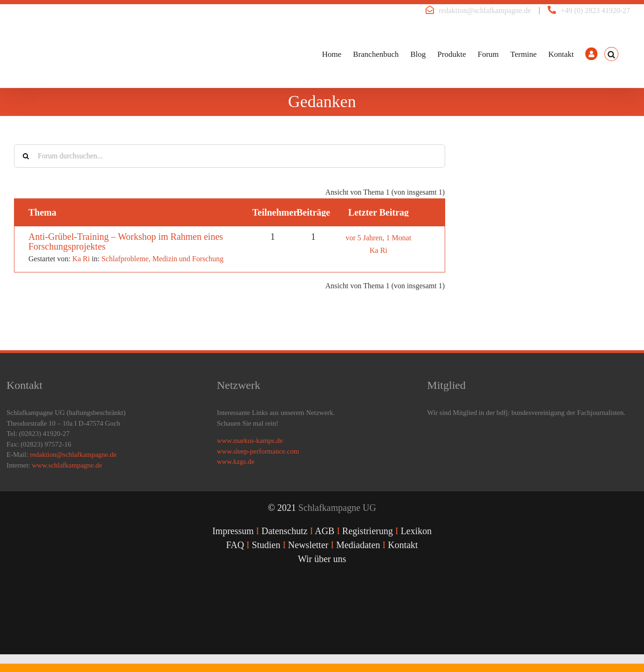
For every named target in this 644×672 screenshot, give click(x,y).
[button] (611, 54)
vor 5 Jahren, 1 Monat (378, 238)
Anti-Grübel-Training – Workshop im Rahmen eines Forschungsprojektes (126, 241)
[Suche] (26, 156)
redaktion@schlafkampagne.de (485, 10)
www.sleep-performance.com (258, 451)
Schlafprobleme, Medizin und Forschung (163, 259)
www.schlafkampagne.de (67, 465)
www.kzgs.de (236, 462)
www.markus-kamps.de (250, 441)
